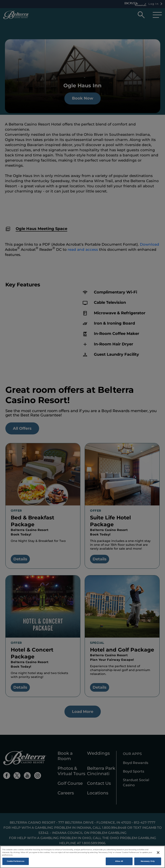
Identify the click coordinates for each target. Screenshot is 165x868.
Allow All (119, 863)
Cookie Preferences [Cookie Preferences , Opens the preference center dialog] (16, 863)
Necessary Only (148, 863)
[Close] (158, 854)
